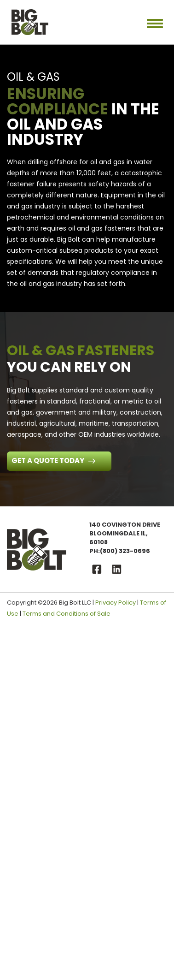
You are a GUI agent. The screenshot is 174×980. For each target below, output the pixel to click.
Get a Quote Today (49, 460)
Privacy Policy (116, 603)
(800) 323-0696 (125, 551)
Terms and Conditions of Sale (67, 614)
